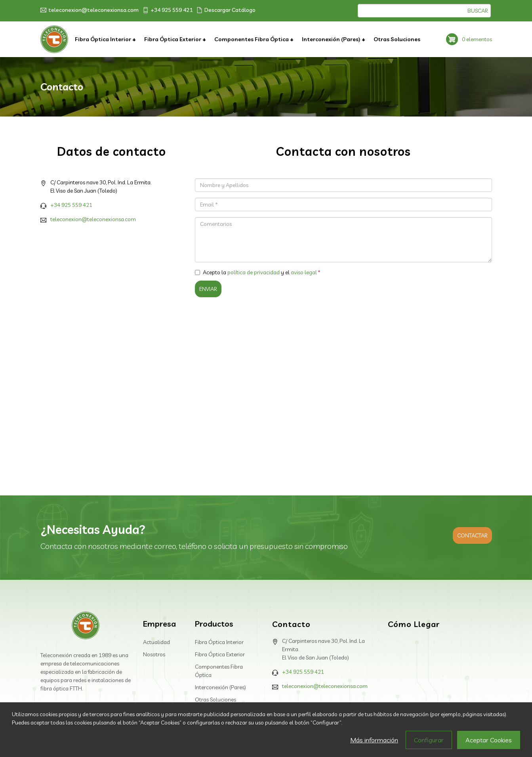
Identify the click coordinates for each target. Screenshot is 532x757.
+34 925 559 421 (168, 10)
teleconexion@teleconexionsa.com (90, 10)
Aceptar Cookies (489, 740)
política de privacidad (254, 272)
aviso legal (304, 272)
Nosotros (154, 654)
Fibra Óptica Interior (104, 39)
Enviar (208, 289)
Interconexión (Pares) (332, 39)
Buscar (478, 11)
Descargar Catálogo (226, 10)
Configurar (429, 740)
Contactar (472, 535)
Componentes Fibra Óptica (252, 39)
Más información (374, 740)
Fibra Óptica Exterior (173, 39)
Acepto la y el (256, 272)
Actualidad (156, 642)
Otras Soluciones (397, 39)
